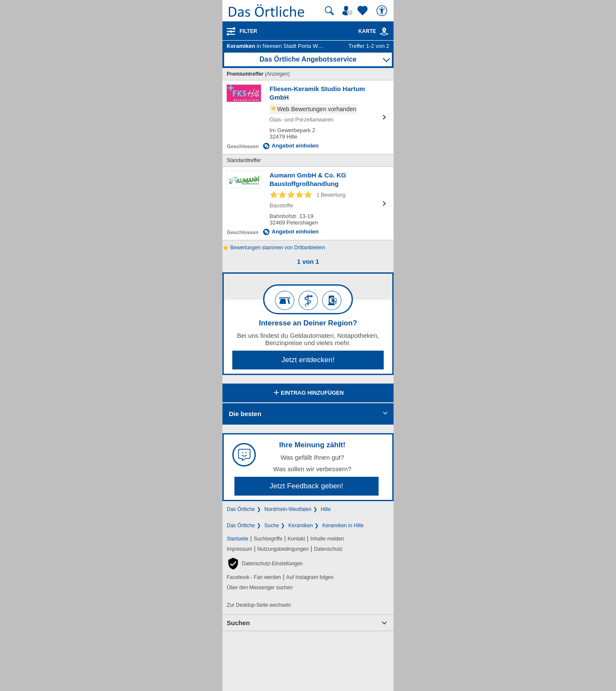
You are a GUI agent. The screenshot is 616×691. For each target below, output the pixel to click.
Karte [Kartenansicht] (374, 31)
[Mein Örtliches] (349, 11)
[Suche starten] (329, 11)
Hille (326, 509)
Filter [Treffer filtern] (248, 31)
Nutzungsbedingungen (283, 549)
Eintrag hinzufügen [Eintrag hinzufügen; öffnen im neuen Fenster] (308, 393)
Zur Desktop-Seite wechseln (259, 605)
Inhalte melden (327, 539)
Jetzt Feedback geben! (306, 486)
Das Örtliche (241, 509)
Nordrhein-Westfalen (288, 509)
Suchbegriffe (268, 539)
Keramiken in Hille (343, 526)
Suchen (238, 623)
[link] (384, 32)
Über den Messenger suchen (260, 588)
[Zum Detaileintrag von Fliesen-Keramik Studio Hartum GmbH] (308, 117)
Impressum (239, 549)
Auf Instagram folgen (310, 577)
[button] (265, 564)
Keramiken (301, 526)
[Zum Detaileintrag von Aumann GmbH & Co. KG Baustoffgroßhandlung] (308, 203)
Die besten (245, 414)
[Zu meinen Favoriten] (364, 11)
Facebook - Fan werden (254, 577)
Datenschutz (328, 549)
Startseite (238, 539)
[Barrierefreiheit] (383, 11)
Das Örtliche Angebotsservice (308, 59)
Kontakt (296, 539)
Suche (272, 526)
